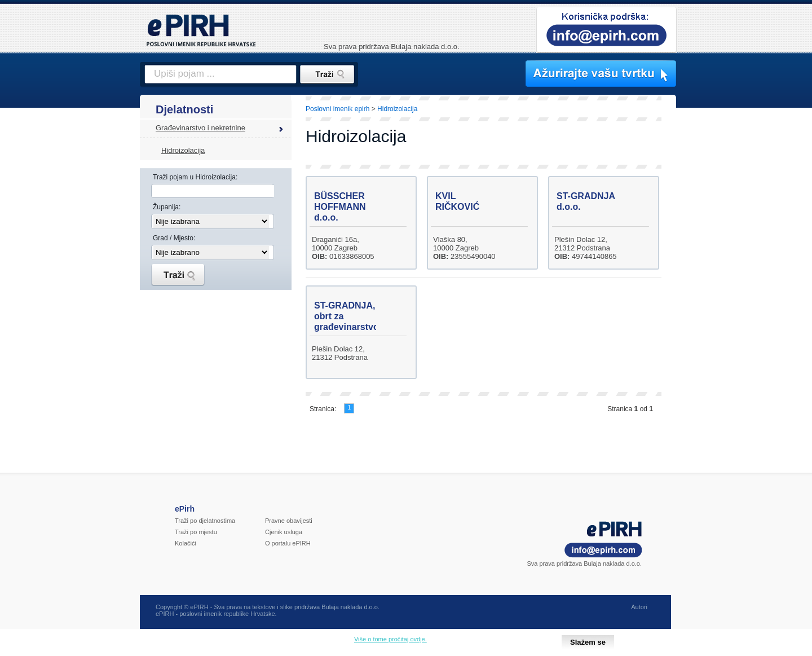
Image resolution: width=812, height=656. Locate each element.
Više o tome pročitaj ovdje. (390, 639)
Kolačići (186, 543)
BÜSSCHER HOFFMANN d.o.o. (340, 207)
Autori (639, 607)
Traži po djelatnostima (205, 521)
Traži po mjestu (196, 532)
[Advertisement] (726, 290)
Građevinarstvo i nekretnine (200, 128)
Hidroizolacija (183, 150)
